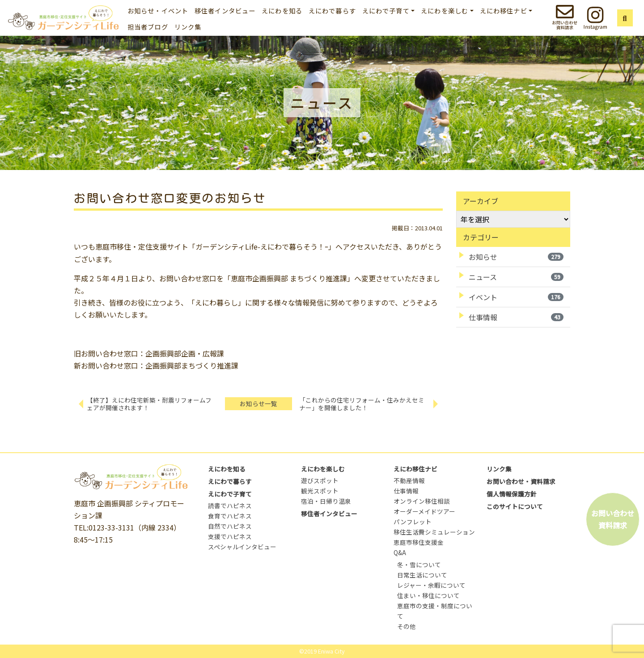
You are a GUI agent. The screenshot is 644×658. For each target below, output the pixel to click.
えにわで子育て (230, 494)
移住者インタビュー (225, 11)
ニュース (516, 277)
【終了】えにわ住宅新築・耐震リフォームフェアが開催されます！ (149, 404)
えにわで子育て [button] (386, 11)
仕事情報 (516, 317)
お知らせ (516, 257)
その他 (407, 626)
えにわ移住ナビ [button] (504, 11)
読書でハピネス (230, 505)
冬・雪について (419, 565)
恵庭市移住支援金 (419, 542)
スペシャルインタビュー (242, 547)
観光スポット (320, 491)
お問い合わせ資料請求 (613, 519)
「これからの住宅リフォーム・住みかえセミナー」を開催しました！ (362, 404)
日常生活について (422, 575)
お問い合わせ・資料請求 (521, 481)
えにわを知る (282, 11)
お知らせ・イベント (158, 11)
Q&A (400, 552)
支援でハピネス (230, 536)
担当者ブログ (148, 27)
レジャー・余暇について (431, 585)
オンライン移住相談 (422, 501)
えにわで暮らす (332, 11)
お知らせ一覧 (258, 403)
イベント (516, 297)
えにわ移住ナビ (415, 469)
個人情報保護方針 (512, 494)
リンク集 (188, 27)
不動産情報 (409, 480)
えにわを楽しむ (323, 469)
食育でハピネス (230, 516)
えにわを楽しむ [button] (445, 11)
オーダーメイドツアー (424, 511)
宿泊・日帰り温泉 (326, 501)
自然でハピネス (230, 526)
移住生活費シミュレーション (434, 532)
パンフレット (413, 522)
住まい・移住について (428, 595)
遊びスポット (320, 480)
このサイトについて (515, 506)
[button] (625, 18)
